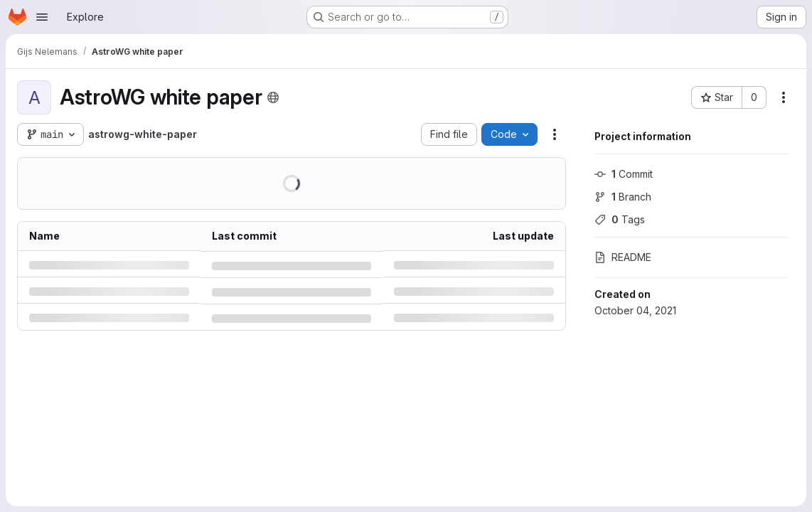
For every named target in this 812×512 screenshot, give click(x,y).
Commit (624, 174)
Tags (620, 219)
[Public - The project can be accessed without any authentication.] (273, 97)
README (623, 257)
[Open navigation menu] (42, 17)
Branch (623, 197)
